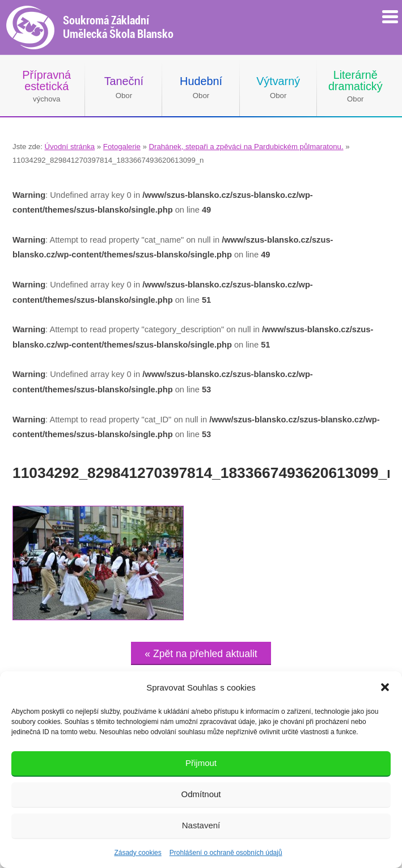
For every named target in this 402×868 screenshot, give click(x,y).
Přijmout (201, 763)
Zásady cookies (137, 853)
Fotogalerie (122, 147)
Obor (124, 87)
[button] (385, 687)
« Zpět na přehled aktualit (201, 654)
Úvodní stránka (69, 147)
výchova (46, 86)
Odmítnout (201, 794)
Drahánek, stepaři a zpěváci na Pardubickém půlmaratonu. (246, 147)
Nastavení (201, 825)
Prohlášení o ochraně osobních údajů (226, 853)
